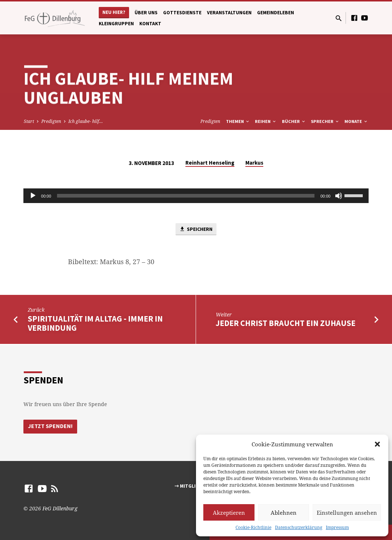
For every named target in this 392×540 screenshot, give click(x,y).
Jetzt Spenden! (51, 426)
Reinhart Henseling (210, 163)
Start (29, 121)
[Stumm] (339, 196)
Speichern (196, 230)
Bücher (294, 121)
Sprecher (325, 121)
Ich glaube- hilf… (86, 121)
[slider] (186, 196)
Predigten (51, 121)
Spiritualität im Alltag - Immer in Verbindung (95, 324)
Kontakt (150, 24)
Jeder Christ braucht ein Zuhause (286, 324)
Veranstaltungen (229, 13)
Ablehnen (284, 513)
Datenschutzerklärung (299, 527)
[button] (377, 444)
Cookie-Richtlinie (253, 527)
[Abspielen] (33, 196)
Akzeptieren (229, 513)
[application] (196, 196)
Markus (254, 163)
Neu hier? (114, 12)
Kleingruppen (116, 24)
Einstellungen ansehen (347, 513)
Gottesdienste (182, 13)
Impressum (337, 527)
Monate (356, 121)
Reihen (266, 121)
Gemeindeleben (276, 13)
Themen (238, 121)
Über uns (146, 13)
